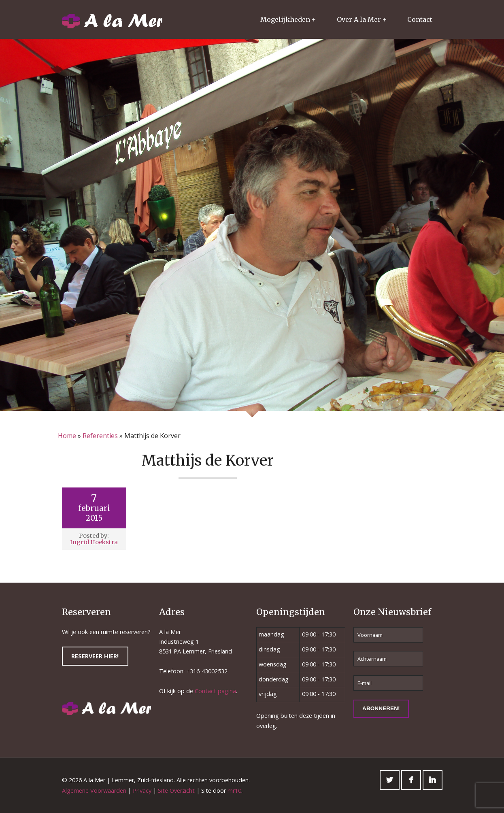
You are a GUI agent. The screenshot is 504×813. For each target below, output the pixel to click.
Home (67, 436)
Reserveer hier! (95, 656)
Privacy (142, 791)
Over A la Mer (359, 19)
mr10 (234, 791)
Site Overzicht (176, 791)
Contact (420, 19)
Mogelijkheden (285, 19)
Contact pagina (215, 691)
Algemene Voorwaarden (94, 791)
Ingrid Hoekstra (94, 542)
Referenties (100, 436)
